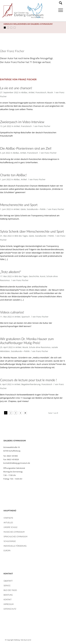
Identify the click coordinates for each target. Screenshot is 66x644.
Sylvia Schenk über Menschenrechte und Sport (32, 231)
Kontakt (8, 600)
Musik (50, 92)
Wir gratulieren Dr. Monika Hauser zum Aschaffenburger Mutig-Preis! (27, 341)
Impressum (9, 604)
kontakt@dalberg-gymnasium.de (17, 463)
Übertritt (8, 581)
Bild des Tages (21, 236)
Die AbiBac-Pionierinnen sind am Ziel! (26, 148)
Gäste (23, 209)
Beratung (8, 595)
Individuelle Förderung (15, 546)
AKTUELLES (8, 523)
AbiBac (24, 92)
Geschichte (34, 276)
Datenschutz (10, 609)
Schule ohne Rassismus (40, 347)
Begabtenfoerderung (31, 384)
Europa (7, 551)
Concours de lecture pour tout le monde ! (28, 380)
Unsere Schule (10, 527)
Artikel (32, 92)
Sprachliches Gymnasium (15, 537)
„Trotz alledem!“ (11, 272)
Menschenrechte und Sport (19, 205)
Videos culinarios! (12, 312)
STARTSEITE (8, 518)
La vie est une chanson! (16, 88)
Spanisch (26, 317)
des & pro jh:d (26, 640)
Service (7, 586)
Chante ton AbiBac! (13, 175)
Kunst (43, 276)
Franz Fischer (44, 126)
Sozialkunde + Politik (36, 209)
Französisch (41, 92)
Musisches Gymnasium (14, 532)
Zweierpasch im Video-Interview (22, 122)
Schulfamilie (10, 541)
